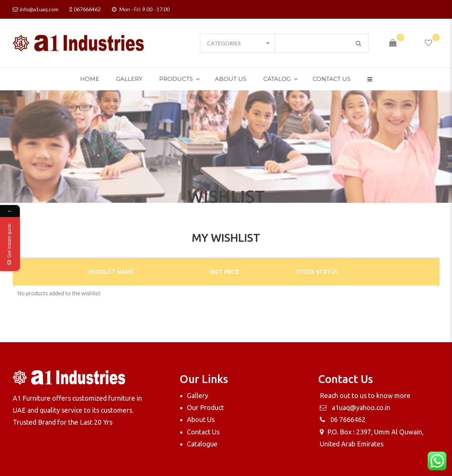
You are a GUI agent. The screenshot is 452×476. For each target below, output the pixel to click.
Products (176, 79)
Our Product (205, 407)
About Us (231, 79)
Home (90, 79)
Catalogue (202, 444)
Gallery (129, 79)
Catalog (277, 79)
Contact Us (332, 79)
